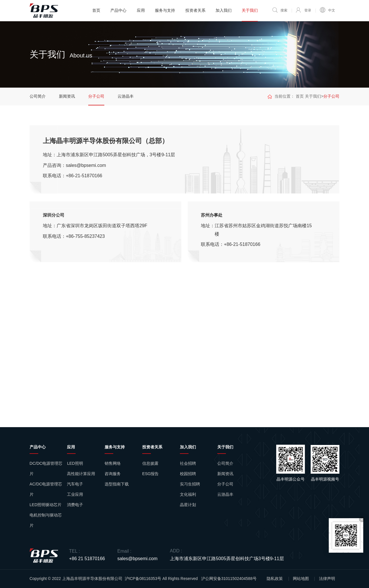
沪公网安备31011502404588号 (229, 579)
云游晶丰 (126, 96)
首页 (96, 10)
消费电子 (75, 505)
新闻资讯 (67, 96)
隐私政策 (275, 579)
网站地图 (301, 579)
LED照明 (75, 463)
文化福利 (188, 494)
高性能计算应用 (81, 474)
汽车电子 (75, 484)
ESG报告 (151, 474)
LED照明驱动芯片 (46, 505)
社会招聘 (188, 463)
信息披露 (150, 463)
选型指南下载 (117, 484)
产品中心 (118, 10)
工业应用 (75, 494)
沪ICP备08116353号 (143, 579)
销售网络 (113, 463)
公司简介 (38, 96)
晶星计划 (188, 505)
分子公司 (96, 96)
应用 (141, 10)
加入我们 (224, 10)
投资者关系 (195, 10)
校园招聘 (188, 474)
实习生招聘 (190, 484)
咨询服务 (113, 474)
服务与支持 (165, 10)
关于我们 (250, 10)
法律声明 (327, 579)
